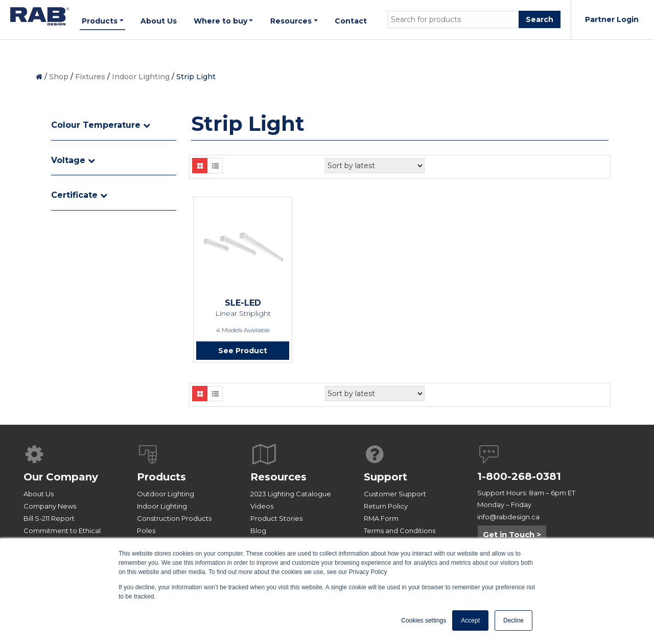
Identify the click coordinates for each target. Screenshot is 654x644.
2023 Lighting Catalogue (291, 494)
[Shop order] (375, 166)
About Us (39, 494)
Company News (50, 506)
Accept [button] (470, 620)
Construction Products (174, 518)
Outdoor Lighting (166, 494)
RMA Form (381, 518)
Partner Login (612, 19)
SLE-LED (243, 303)
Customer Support (395, 494)
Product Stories (276, 518)
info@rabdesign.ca (508, 517)
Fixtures (90, 77)
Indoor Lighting (141, 77)
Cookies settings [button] (424, 620)
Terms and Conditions (400, 531)
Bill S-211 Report (49, 518)
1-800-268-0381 (519, 476)
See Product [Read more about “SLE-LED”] (243, 351)
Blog (258, 531)
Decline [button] (513, 620)
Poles (146, 531)
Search (540, 19)
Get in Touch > (512, 534)
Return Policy (386, 506)
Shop (59, 77)
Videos (262, 506)
